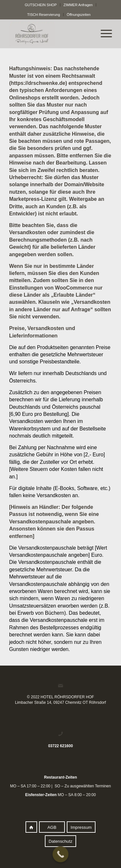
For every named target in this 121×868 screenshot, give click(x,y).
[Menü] (103, 34)
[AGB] (52, 827)
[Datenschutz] (61, 841)
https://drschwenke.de (38, 83)
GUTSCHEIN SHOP (41, 5)
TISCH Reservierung (43, 15)
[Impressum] (81, 827)
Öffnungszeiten (79, 15)
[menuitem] (41, 5)
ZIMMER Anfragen (78, 5)
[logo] (50, 34)
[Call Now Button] (60, 854)
